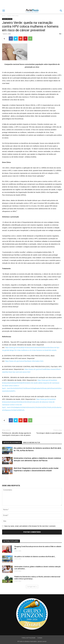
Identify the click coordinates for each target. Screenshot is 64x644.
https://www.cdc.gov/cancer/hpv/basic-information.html (24, 361)
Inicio (4, 16)
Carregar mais (32, 587)
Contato (40, 638)
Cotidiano (5, 453)
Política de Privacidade (29, 638)
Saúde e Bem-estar (13, 16)
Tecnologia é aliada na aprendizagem (49, 433)
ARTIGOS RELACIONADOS (12, 443)
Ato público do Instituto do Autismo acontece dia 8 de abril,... (35, 557)
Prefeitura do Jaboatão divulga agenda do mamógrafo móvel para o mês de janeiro (17, 434)
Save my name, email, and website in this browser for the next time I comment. (30, 526)
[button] (61, 11)
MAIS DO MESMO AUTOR (32, 443)
